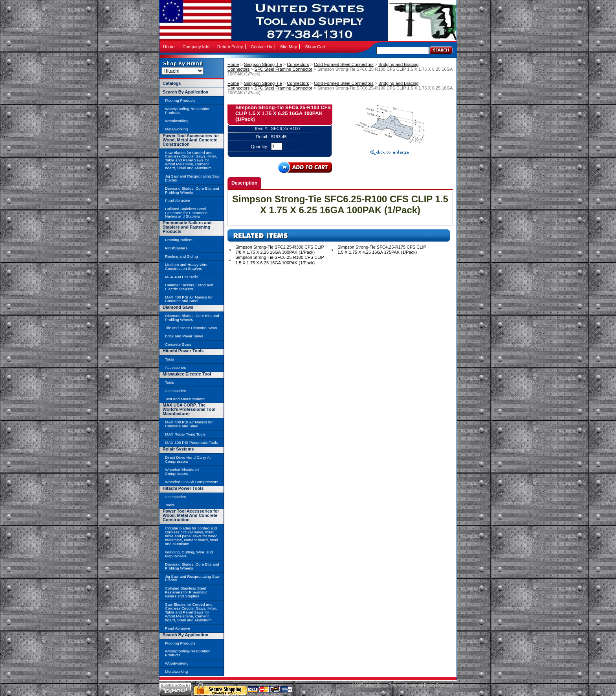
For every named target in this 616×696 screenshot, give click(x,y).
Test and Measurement (185, 399)
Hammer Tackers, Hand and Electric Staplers (189, 287)
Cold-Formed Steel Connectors (344, 64)
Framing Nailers (179, 240)
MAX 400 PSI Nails (181, 277)
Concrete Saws (178, 344)
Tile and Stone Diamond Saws (191, 328)
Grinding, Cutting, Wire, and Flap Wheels (189, 554)
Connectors (298, 64)
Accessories (175, 367)
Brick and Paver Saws (184, 336)
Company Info (196, 47)
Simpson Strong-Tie (263, 64)
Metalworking (176, 129)
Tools (170, 359)
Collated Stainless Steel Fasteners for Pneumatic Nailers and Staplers (186, 213)
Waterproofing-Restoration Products (188, 111)
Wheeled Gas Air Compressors (192, 482)
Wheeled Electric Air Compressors (182, 472)
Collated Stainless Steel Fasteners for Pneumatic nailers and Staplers (186, 592)
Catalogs (172, 83)
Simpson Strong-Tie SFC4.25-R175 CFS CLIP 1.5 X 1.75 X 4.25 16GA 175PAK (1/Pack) (382, 250)
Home (169, 47)
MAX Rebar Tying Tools (185, 434)
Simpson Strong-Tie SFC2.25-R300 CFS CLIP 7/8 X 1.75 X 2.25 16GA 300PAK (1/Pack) (280, 250)
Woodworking (177, 121)
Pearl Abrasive (178, 201)
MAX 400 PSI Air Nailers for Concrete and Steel (189, 299)
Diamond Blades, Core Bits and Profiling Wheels (192, 190)
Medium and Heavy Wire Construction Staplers (186, 266)
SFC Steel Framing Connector (283, 69)
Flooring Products (180, 100)
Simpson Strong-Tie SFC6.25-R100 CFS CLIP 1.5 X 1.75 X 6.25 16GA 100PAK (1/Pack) (280, 260)
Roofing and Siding (181, 256)
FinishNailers (176, 248)
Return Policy (230, 47)
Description (244, 183)
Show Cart (315, 47)
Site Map (289, 47)
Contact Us (261, 47)
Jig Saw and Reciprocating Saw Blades (192, 178)
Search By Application (185, 92)
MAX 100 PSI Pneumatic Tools (191, 442)
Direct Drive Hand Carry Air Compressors (188, 459)
